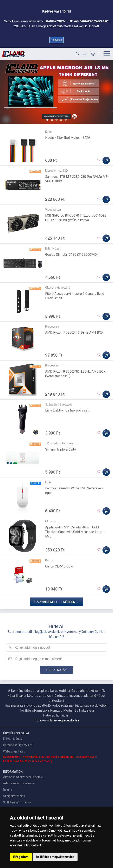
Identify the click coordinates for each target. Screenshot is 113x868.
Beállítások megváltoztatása (55, 857)
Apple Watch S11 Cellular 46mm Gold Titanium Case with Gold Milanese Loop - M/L (75, 532)
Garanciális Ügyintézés (18, 745)
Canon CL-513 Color (60, 566)
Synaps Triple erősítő (61, 449)
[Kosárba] (106, 160)
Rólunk (8, 790)
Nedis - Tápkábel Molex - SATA (68, 138)
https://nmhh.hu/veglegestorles (57, 720)
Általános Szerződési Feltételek (24, 777)
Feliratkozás (56, 670)
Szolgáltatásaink (14, 796)
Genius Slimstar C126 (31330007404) (72, 255)
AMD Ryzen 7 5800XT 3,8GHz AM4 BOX (74, 332)
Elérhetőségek (12, 739)
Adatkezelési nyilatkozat (19, 783)
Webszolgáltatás (14, 751)
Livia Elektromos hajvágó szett (67, 410)
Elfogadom (21, 857)
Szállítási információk (17, 802)
